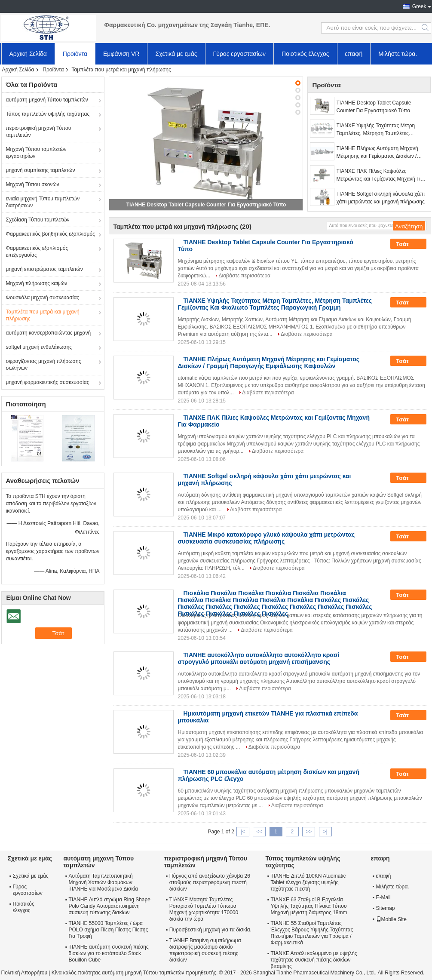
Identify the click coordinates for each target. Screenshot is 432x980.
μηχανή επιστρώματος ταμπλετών (44, 269)
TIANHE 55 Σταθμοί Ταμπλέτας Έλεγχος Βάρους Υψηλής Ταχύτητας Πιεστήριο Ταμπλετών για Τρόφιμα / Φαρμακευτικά (312, 933)
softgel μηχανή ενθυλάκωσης (39, 347)
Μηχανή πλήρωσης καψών (37, 283)
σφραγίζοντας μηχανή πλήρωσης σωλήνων (44, 365)
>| (325, 832)
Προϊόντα (75, 54)
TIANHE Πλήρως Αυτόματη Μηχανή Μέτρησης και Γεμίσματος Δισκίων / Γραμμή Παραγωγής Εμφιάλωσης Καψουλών (377, 153)
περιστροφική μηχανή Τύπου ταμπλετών (39, 132)
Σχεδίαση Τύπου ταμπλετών (38, 220)
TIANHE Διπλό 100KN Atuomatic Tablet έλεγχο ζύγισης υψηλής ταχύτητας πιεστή (308, 882)
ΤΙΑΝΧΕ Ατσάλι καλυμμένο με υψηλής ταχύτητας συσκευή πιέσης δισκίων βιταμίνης (314, 960)
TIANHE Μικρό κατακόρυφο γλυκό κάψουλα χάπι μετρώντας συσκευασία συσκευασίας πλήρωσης (267, 538)
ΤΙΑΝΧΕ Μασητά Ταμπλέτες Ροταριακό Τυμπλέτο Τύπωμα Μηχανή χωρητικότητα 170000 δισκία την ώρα (204, 909)
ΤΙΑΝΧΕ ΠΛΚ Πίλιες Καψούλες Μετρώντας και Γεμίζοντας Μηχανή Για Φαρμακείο (380, 175)
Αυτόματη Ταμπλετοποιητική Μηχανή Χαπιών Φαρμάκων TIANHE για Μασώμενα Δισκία (104, 882)
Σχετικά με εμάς (176, 54)
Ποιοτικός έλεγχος (305, 54)
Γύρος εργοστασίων (240, 54)
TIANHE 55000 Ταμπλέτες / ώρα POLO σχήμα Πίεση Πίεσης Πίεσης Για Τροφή (109, 930)
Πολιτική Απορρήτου (24, 973)
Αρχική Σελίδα (28, 54)
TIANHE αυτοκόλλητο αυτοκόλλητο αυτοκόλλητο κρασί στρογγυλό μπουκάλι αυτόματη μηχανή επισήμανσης (259, 658)
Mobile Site (391, 919)
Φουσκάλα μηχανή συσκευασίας (43, 298)
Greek (419, 6)
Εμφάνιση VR (121, 54)
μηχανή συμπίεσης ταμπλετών (41, 170)
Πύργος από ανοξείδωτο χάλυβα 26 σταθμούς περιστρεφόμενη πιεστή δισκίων (210, 882)
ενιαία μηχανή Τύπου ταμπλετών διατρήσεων (43, 202)
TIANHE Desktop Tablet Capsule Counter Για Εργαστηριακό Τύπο (206, 205)
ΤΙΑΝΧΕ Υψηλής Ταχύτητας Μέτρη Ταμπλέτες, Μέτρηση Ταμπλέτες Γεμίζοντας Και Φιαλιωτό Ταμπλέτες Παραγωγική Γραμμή (377, 130)
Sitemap (386, 908)
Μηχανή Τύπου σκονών (33, 184)
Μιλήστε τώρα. (398, 54)
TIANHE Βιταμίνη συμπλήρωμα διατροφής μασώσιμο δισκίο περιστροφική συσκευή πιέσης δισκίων (205, 950)
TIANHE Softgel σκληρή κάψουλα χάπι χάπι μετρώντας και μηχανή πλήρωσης (381, 198)
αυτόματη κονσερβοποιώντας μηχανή (49, 333)
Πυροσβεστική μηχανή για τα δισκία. (210, 930)
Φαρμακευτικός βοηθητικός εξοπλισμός (51, 234)
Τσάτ (408, 244)
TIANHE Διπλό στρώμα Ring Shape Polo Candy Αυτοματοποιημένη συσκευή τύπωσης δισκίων (110, 906)
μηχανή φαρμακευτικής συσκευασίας (48, 382)
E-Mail (383, 897)
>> (309, 832)
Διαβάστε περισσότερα (244, 276)
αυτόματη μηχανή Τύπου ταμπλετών (47, 100)
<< (259, 832)
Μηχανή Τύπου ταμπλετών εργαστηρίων (36, 153)
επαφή (354, 54)
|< (243, 832)
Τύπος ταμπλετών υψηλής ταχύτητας (48, 114)
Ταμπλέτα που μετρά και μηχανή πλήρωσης (43, 315)
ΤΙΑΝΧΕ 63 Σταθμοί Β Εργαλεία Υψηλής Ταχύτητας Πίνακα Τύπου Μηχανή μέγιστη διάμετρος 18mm (309, 906)
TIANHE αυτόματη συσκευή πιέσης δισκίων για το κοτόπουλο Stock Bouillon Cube (109, 953)
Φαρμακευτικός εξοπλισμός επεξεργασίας (37, 252)
